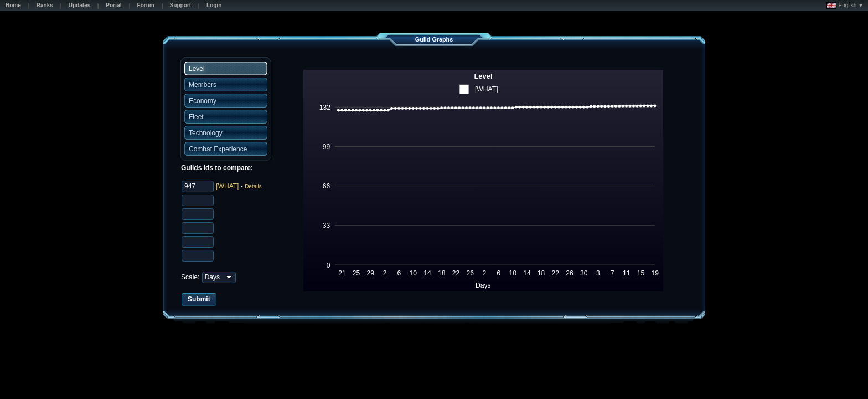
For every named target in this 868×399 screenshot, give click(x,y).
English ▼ (845, 6)
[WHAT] (227, 186)
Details (253, 186)
